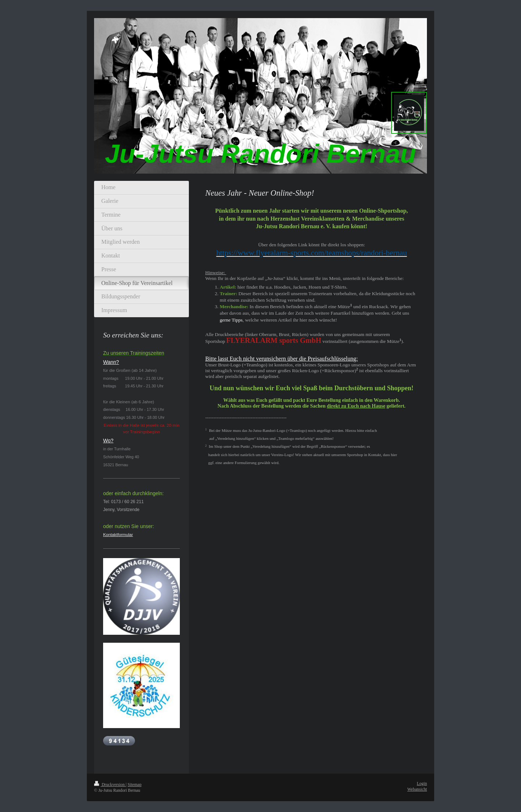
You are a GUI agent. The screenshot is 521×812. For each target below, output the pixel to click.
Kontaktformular (118, 534)
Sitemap (135, 785)
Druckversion (110, 785)
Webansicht (417, 789)
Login (422, 784)
